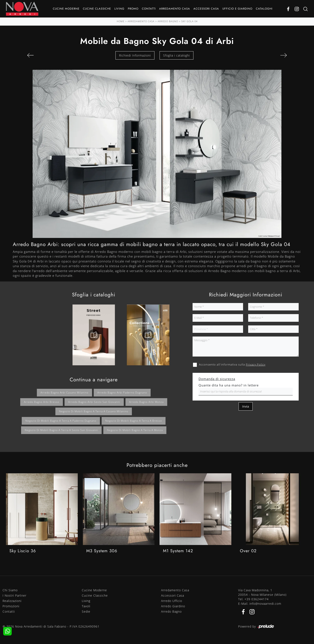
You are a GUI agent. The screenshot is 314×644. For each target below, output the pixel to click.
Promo (133, 9)
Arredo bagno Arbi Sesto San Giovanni (94, 402)
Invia (246, 406)
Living (119, 9)
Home (121, 21)
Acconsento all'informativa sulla (232, 364)
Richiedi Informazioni (135, 55)
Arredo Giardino (173, 606)
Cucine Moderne (66, 9)
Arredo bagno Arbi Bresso (42, 402)
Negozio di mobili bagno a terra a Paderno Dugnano (61, 421)
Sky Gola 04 (189, 21)
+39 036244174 (257, 599)
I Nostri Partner (14, 595)
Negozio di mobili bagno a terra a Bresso (134, 421)
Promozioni (11, 606)
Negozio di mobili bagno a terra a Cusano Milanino (94, 411)
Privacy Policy (256, 364)
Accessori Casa (206, 9)
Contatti (149, 9)
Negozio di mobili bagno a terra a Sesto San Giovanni (61, 430)
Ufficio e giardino (237, 9)
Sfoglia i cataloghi (176, 55)
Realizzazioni (12, 601)
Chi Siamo (10, 590)
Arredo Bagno (168, 21)
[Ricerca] (305, 9)
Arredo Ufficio (172, 601)
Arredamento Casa (175, 9)
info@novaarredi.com (265, 604)
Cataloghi (264, 9)
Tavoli (86, 606)
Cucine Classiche (97, 9)
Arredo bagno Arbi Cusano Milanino (64, 393)
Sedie (86, 611)
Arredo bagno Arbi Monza (146, 402)
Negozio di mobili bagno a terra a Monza (135, 430)
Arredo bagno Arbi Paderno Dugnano (122, 393)
